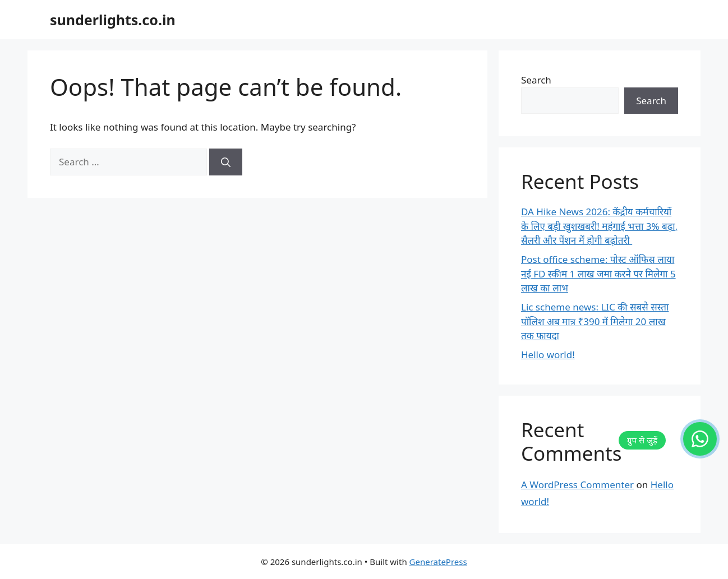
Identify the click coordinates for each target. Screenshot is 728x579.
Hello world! (548, 355)
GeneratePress (438, 562)
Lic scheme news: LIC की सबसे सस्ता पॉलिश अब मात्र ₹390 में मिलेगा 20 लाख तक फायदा (595, 321)
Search (536, 80)
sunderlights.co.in (113, 20)
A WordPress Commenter (577, 485)
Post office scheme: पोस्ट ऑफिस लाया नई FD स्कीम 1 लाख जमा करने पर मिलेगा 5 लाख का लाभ (598, 274)
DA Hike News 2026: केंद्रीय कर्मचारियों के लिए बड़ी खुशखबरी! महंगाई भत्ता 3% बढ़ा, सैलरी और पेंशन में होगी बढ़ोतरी (599, 226)
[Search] (226, 162)
